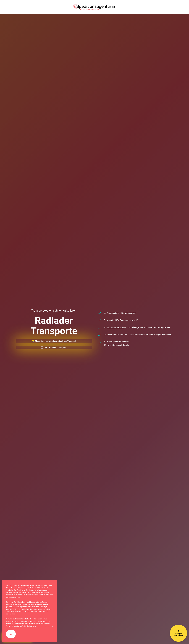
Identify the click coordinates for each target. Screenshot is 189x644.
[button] (172, 7)
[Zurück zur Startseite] (94, 7)
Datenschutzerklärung (45, 626)
